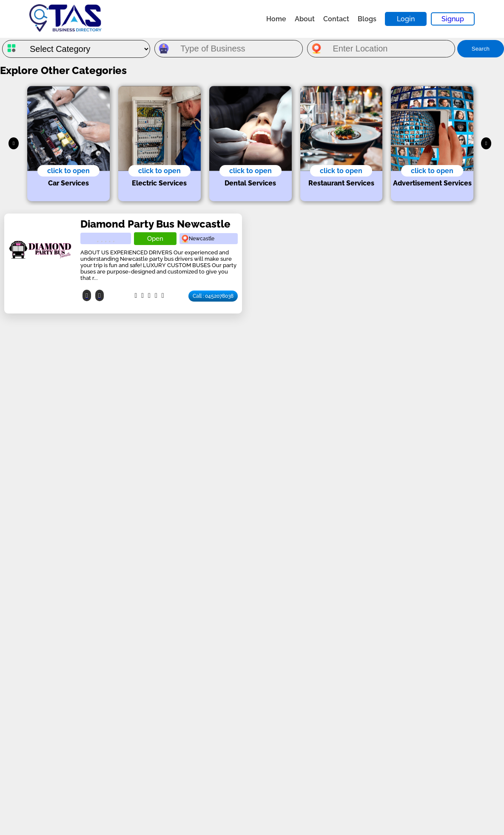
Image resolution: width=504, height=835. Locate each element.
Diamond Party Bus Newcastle (155, 224)
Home (276, 19)
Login (406, 19)
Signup (453, 19)
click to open (68, 171)
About (305, 19)
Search (481, 49)
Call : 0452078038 (213, 296)
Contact (336, 19)
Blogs (367, 19)
